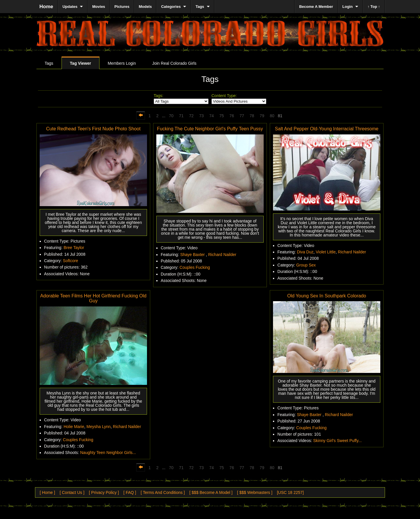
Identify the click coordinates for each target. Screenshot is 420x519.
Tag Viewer (81, 63)
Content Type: (224, 96)
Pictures (122, 7)
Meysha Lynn (99, 427)
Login (348, 7)
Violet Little (326, 252)
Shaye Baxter (193, 255)
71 (181, 116)
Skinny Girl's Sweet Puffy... (337, 441)
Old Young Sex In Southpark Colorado (327, 296)
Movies (99, 7)
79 (262, 116)
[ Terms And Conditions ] (163, 492)
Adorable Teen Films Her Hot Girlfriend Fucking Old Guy (93, 298)
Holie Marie (74, 427)
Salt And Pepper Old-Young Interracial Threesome (327, 129)
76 (232, 116)
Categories (171, 7)
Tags (49, 63)
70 (171, 116)
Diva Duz (305, 252)
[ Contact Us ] (72, 492)
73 (202, 116)
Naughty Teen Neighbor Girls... (108, 453)
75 (222, 116)
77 (242, 116)
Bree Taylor (74, 248)
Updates (70, 7)
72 (191, 116)
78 (252, 116)
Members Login (122, 63)
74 (211, 116)
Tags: (159, 96)
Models (145, 7)
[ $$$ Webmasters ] (255, 492)
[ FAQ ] (130, 492)
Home (46, 7)
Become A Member (316, 7)
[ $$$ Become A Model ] (211, 492)
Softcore (71, 261)
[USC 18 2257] (290, 492)
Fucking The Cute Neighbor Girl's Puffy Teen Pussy (210, 129)
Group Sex (306, 265)
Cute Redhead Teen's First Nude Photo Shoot (93, 129)
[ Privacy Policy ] (104, 492)
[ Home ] (47, 492)
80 (272, 116)
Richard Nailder (222, 255)
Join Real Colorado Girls (174, 63)
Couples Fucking (195, 267)
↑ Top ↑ (374, 7)
